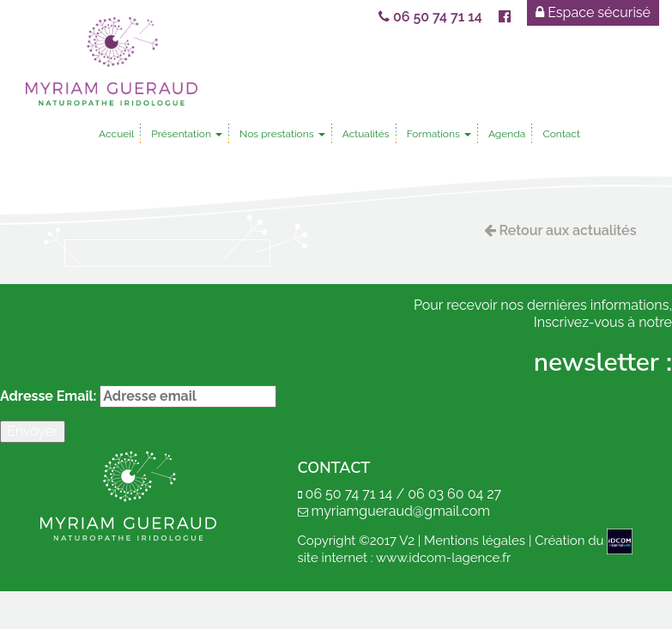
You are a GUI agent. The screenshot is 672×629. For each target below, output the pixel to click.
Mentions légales (475, 541)
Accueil (116, 134)
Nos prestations (282, 134)
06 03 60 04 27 (454, 494)
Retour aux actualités (560, 230)
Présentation (187, 134)
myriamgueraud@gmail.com (401, 511)
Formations (439, 134)
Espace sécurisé (593, 12)
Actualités (366, 134)
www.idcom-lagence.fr (443, 558)
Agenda (507, 134)
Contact (561, 134)
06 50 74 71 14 (432, 17)
